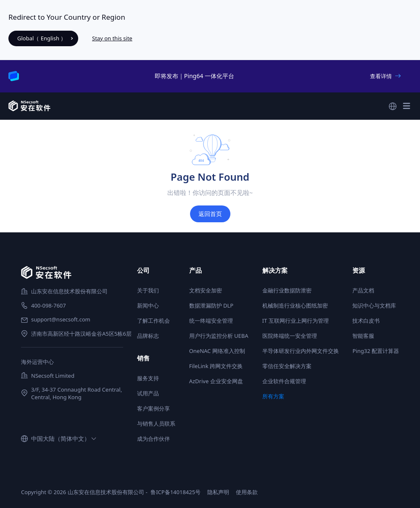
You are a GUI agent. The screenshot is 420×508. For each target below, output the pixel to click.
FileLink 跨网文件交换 (216, 366)
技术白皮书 (366, 321)
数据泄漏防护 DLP (211, 305)
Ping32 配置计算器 (376, 351)
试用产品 (148, 393)
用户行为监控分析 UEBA (219, 336)
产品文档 (363, 290)
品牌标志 (148, 336)
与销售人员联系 (156, 424)
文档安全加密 (206, 290)
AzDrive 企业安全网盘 (216, 381)
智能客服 (363, 336)
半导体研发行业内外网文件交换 (301, 351)
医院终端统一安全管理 (290, 336)
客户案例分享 (153, 408)
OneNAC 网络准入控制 (217, 351)
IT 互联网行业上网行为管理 (296, 321)
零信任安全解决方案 (287, 366)
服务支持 (148, 378)
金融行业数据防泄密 (287, 290)
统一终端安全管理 (211, 321)
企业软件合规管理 (284, 381)
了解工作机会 (153, 321)
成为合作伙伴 (153, 439)
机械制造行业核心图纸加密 (295, 305)
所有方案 (273, 396)
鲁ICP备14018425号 (176, 492)
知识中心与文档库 (374, 305)
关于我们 (148, 290)
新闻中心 (148, 305)
